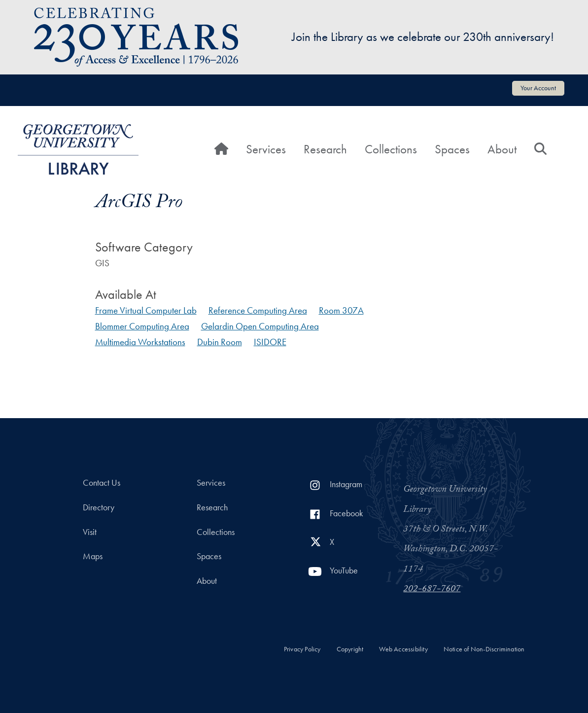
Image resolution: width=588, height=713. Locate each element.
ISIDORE (270, 342)
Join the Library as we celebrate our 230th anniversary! (423, 37)
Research (325, 149)
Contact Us (102, 483)
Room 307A (341, 310)
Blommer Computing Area (142, 326)
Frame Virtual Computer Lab (146, 310)
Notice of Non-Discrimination (484, 649)
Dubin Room (220, 342)
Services (266, 149)
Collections (391, 149)
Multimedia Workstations (140, 342)
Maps (93, 556)
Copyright (350, 649)
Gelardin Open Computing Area (260, 326)
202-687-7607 (432, 590)
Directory (99, 507)
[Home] (221, 149)
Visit (90, 532)
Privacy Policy (302, 649)
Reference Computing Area (258, 310)
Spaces (452, 149)
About (502, 149)
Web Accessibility (403, 649)
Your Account (538, 88)
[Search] (540, 149)
